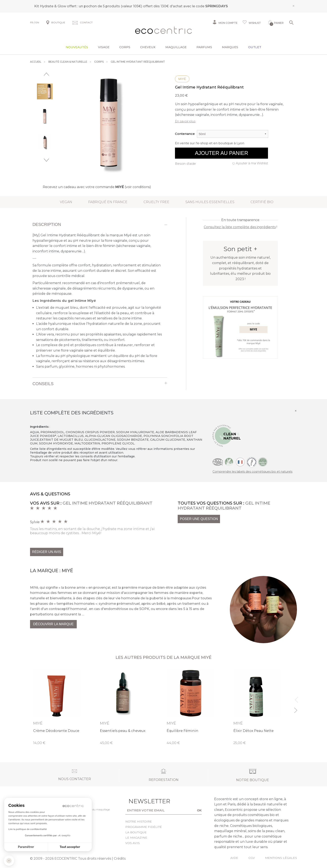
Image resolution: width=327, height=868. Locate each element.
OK (199, 810)
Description (47, 224)
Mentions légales (281, 858)
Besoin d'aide (185, 164)
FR (32, 22)
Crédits (120, 859)
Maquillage (176, 47)
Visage (104, 47)
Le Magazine (136, 838)
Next (46, 160)
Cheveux (148, 47)
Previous (46, 74)
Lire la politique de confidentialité (28, 829)
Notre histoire (139, 821)
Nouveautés (77, 47)
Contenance (185, 134)
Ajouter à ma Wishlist (252, 163)
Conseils (43, 384)
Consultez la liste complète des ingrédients (240, 227)
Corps (125, 47)
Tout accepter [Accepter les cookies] (70, 847)
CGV (252, 858)
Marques (230, 47)
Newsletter (143, 801)
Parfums (204, 47)
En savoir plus (185, 121)
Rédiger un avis (47, 552)
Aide (234, 858)
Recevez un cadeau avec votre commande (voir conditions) (97, 187)
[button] (9, 861)
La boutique (136, 832)
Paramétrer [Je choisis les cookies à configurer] (26, 847)
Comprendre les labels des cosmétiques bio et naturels (252, 472)
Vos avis (133, 843)
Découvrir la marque (53, 624)
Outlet (255, 47)
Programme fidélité (144, 827)
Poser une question (199, 519)
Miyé (182, 79)
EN (37, 22)
